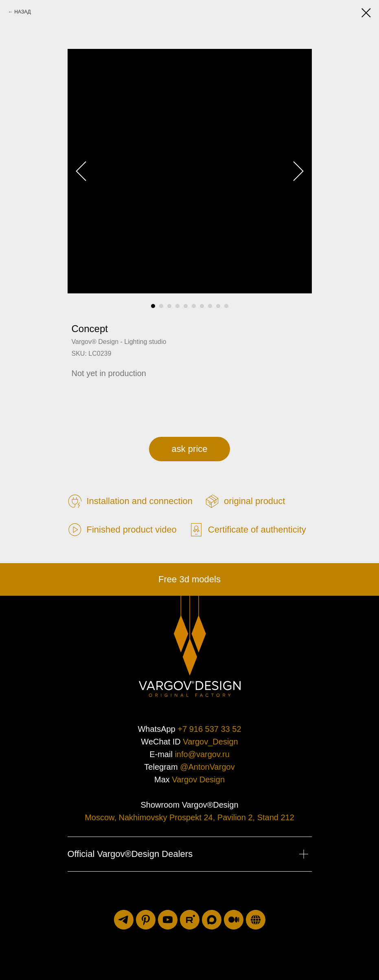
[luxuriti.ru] (256, 920)
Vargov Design (198, 780)
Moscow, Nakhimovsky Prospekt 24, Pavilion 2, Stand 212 (189, 817)
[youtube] (168, 920)
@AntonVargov (207, 767)
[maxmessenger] (212, 920)
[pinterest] (146, 920)
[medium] (234, 920)
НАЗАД (22, 12)
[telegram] (124, 920)
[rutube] (190, 920)
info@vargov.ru (202, 754)
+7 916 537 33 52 (209, 729)
